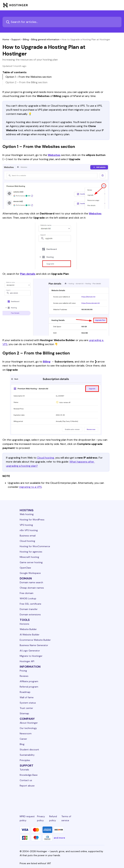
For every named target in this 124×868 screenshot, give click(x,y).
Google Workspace (30, 573)
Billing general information (45, 39)
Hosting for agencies (31, 552)
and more (59, 838)
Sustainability (27, 755)
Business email (28, 536)
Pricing (23, 671)
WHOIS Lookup (28, 598)
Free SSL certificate (30, 604)
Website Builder (28, 629)
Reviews (24, 676)
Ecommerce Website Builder (35, 640)
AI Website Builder (30, 635)
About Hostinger (29, 723)
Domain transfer (29, 609)
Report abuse (27, 786)
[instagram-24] (49, 798)
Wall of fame (27, 697)
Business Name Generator (34, 645)
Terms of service (66, 818)
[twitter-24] (62, 798)
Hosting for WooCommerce (35, 546)
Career (23, 739)
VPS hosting (26, 525)
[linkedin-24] (22, 798)
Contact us (26, 780)
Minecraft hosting (29, 557)
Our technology (28, 728)
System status (28, 703)
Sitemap (24, 713)
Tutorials (24, 770)
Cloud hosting (46, 458)
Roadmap (25, 692)
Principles (25, 760)
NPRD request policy (27, 818)
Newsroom (26, 733)
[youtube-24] (75, 798)
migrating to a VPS (30, 487)
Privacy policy (41, 818)
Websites (54, 155)
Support (16, 39)
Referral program (29, 687)
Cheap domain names (32, 588)
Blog (22, 744)
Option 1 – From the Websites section (29, 77)
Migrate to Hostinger (31, 656)
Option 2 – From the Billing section (26, 82)
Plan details (28, 274)
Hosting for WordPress (32, 520)
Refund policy (53, 818)
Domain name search (31, 582)
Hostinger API (27, 661)
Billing (26, 39)
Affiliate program (29, 681)
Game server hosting (31, 562)
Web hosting (27, 514)
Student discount (29, 750)
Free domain (27, 593)
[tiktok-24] (102, 798)
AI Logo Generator (30, 651)
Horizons (24, 624)
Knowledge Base (29, 775)
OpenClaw (25, 568)
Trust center (26, 708)
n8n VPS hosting (29, 530)
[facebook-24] (35, 798)
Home (6, 39)
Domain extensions (30, 614)
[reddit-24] (89, 798)
